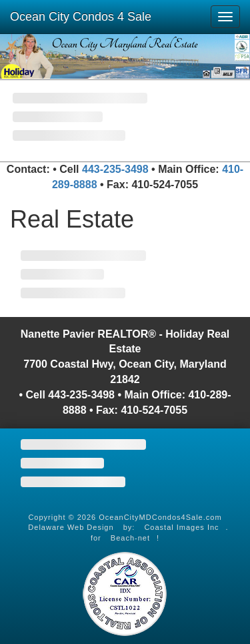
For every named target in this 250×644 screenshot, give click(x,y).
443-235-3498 (115, 169)
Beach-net (130, 538)
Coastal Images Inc (181, 527)
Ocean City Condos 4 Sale (81, 17)
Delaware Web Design (71, 527)
